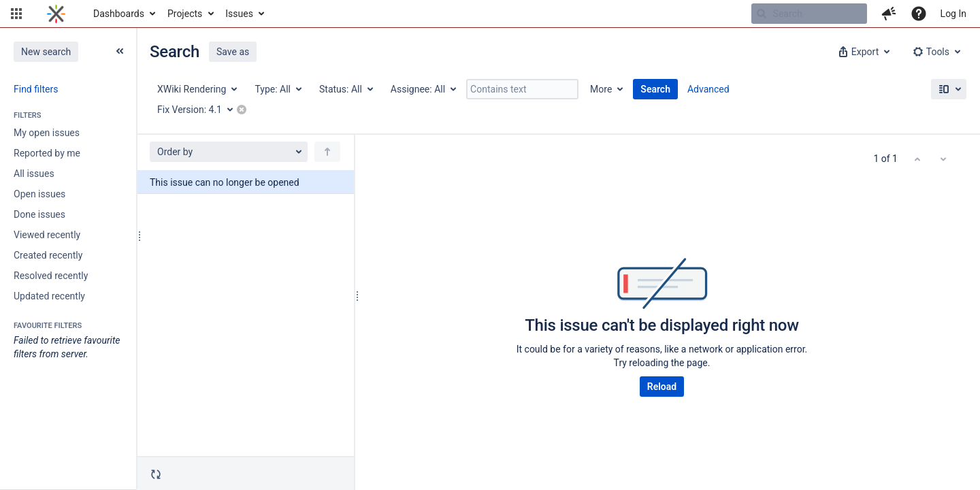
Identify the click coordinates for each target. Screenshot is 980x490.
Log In (953, 14)
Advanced (708, 89)
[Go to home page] (56, 14)
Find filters (36, 89)
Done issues (39, 214)
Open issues (39, 194)
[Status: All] (345, 89)
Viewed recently (47, 235)
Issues (239, 14)
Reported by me (47, 153)
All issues (34, 174)
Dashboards (119, 14)
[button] (16, 14)
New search (46, 52)
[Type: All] (277, 89)
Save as (233, 52)
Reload (662, 387)
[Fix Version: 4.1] (200, 110)
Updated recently (49, 296)
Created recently (48, 255)
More (601, 89)
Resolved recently (51, 276)
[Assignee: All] (423, 89)
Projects (185, 14)
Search (655, 89)
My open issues (47, 133)
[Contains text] (522, 89)
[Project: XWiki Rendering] (196, 89)
